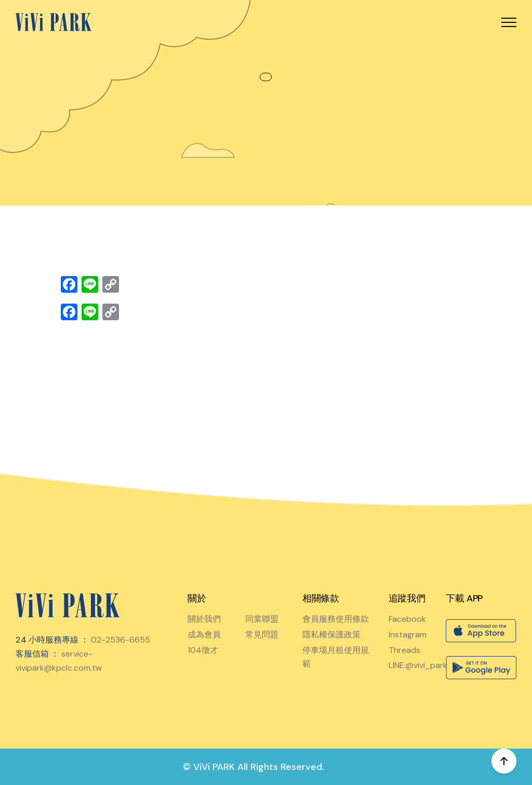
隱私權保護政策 (331, 634)
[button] (509, 22)
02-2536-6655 (121, 640)
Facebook (407, 619)
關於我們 (204, 619)
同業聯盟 (262, 619)
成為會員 (204, 634)
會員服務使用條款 (336, 619)
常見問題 (262, 634)
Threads (404, 650)
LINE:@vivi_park (418, 665)
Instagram (408, 634)
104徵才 (203, 650)
